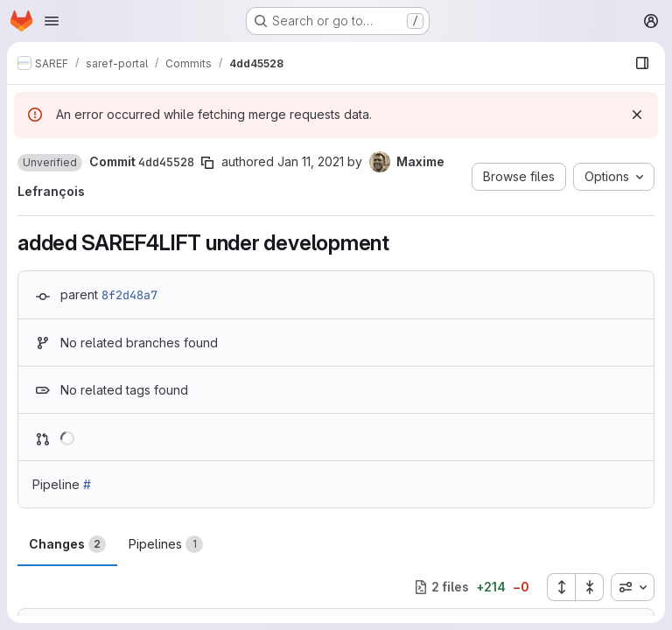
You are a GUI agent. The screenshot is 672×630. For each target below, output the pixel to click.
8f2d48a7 (129, 295)
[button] (50, 163)
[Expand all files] (561, 587)
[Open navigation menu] (52, 21)
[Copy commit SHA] (207, 163)
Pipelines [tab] (166, 544)
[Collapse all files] (590, 587)
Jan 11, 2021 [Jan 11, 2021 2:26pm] (311, 161)
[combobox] (633, 587)
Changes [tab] (67, 544)
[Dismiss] (637, 115)
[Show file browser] (642, 63)
